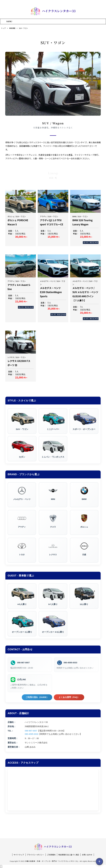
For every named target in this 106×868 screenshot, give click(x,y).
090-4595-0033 (70, 663)
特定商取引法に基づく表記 (69, 855)
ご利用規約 (51, 855)
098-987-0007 (23, 663)
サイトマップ (19, 855)
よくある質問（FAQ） (69, 697)
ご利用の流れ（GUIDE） (37, 697)
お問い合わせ (87, 855)
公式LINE (21, 679)
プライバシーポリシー (35, 855)
